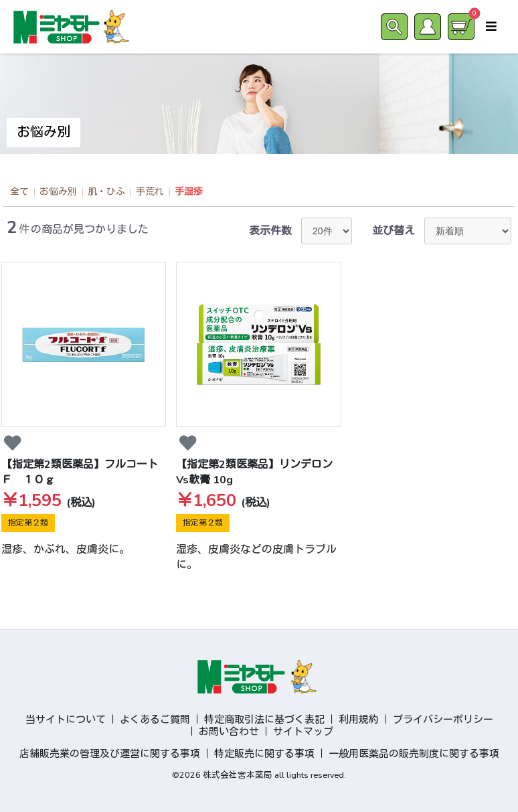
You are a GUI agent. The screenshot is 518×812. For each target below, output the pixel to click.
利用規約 (359, 720)
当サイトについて (66, 720)
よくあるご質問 (155, 720)
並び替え (394, 231)
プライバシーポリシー (443, 720)
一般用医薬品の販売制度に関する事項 (414, 754)
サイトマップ (303, 732)
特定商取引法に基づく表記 (264, 720)
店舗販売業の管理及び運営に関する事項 (110, 754)
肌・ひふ (106, 192)
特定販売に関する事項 (264, 754)
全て (19, 192)
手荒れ (150, 192)
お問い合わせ (229, 732)
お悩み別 (58, 192)
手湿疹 (189, 192)
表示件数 (270, 231)
